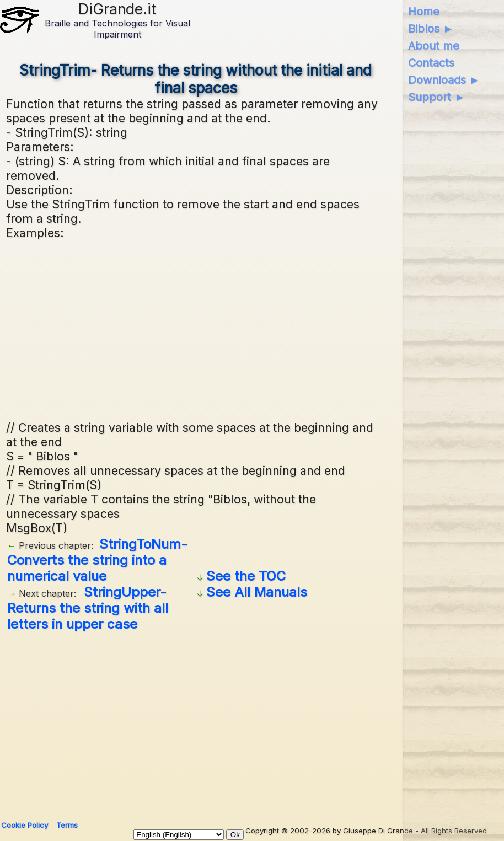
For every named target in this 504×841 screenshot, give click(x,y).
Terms (67, 825)
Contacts (431, 63)
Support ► (437, 97)
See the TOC (246, 576)
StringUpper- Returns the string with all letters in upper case (88, 608)
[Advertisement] (196, 329)
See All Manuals (257, 592)
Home (424, 12)
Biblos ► (431, 29)
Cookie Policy (25, 825)
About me (434, 46)
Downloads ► (444, 80)
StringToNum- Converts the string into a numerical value (97, 560)
